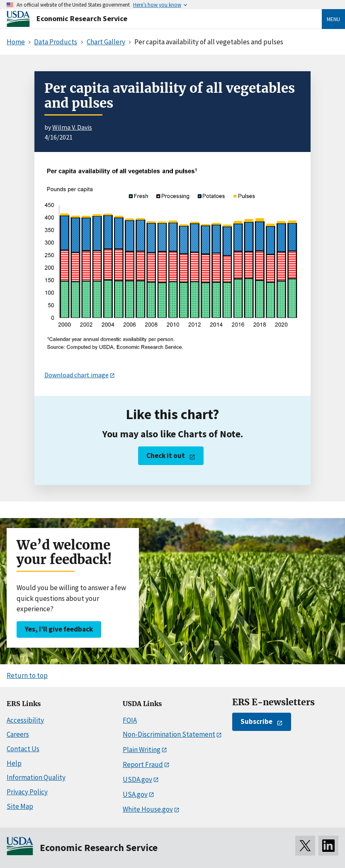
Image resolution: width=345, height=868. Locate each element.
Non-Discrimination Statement (169, 734)
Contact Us (23, 749)
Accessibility (25, 720)
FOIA (130, 720)
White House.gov (148, 809)
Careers (18, 734)
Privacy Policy (27, 792)
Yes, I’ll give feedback (59, 629)
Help (14, 763)
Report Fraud (143, 764)
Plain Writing (142, 750)
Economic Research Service (82, 18)
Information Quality (36, 777)
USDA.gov (137, 779)
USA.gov (135, 794)
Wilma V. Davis (72, 127)
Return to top (27, 675)
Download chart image (77, 375)
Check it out (166, 456)
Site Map (20, 806)
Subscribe (256, 721)
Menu (333, 19)
